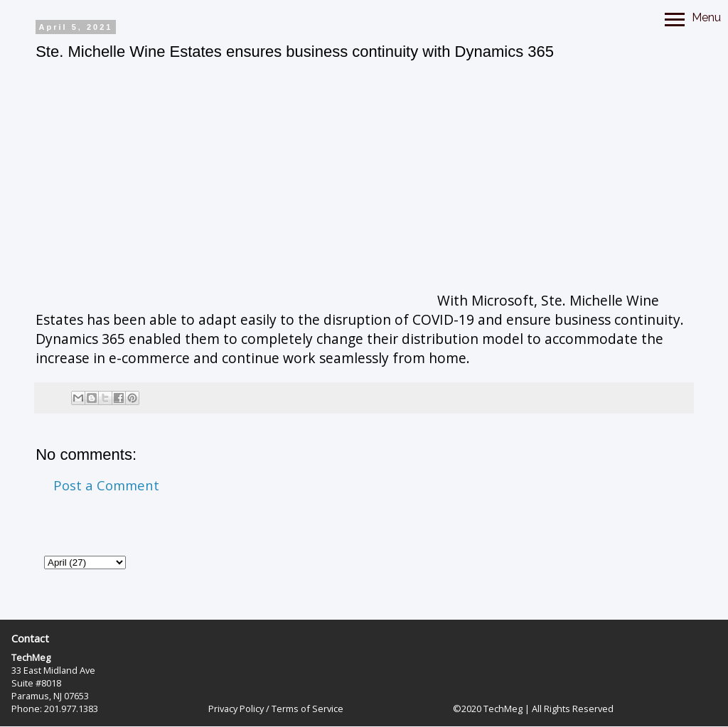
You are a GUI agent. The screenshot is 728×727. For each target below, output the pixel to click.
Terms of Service (307, 709)
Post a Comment (106, 485)
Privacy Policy (236, 709)
